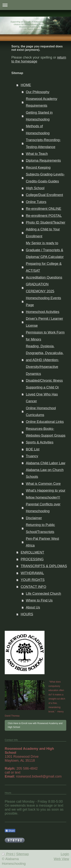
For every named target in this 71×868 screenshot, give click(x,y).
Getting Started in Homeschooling (39, 116)
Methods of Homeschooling (38, 130)
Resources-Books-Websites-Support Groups (46, 432)
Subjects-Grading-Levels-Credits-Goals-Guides (45, 178)
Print (8, 854)
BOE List (33, 449)
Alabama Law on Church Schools (45, 473)
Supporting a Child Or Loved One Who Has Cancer (42, 394)
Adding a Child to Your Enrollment (43, 233)
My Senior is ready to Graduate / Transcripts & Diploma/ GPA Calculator (45, 250)
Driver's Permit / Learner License (44, 322)
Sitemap (22, 854)
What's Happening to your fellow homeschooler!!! (46, 494)
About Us (33, 607)
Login (65, 854)
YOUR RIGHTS (33, 580)
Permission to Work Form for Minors (45, 336)
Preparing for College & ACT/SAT (44, 267)
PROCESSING (32, 559)
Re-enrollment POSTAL (44, 216)
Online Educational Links (45, 422)
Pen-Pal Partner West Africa (42, 542)
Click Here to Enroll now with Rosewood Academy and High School (35, 725)
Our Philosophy (37, 92)
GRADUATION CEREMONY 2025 (40, 288)
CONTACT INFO (33, 587)
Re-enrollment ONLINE (43, 209)
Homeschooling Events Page (43, 301)
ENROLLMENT (32, 552)
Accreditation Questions (44, 277)
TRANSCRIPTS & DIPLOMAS (44, 566)
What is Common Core (43, 484)
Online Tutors (36, 202)
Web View (61, 859)
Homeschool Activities (43, 312)
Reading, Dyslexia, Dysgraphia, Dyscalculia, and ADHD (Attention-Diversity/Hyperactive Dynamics (45, 360)
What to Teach (37, 154)
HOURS (27, 614)
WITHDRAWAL (32, 573)
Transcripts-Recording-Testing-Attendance (43, 143)
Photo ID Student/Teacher (45, 222)
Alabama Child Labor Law (45, 463)
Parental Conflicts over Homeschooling (43, 508)
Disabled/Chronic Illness (44, 381)
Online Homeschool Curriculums (41, 412)
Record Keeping (38, 168)
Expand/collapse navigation (35, 5)
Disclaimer (34, 518)
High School (35, 188)
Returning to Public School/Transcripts (40, 528)
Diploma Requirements (43, 161)
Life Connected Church (43, 594)
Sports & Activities (40, 442)
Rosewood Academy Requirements (41, 102)
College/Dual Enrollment (44, 195)
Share (10, 831)
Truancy (32, 456)
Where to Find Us (39, 600)
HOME (26, 85)
